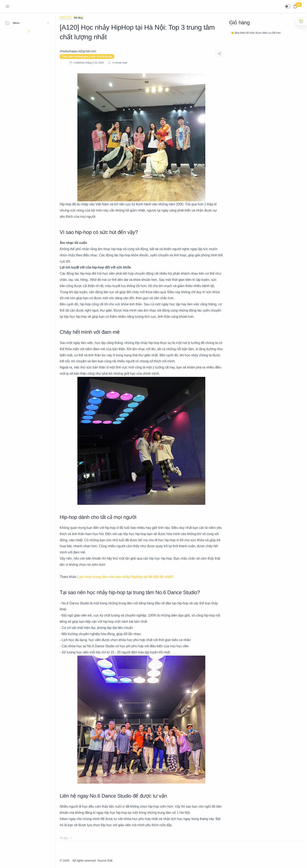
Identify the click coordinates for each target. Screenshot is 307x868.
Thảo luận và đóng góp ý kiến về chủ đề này (87, 57)
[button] (288, 6)
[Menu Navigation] (7, 6)
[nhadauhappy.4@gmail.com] (78, 51)
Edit (110, 861)
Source (102, 861)
